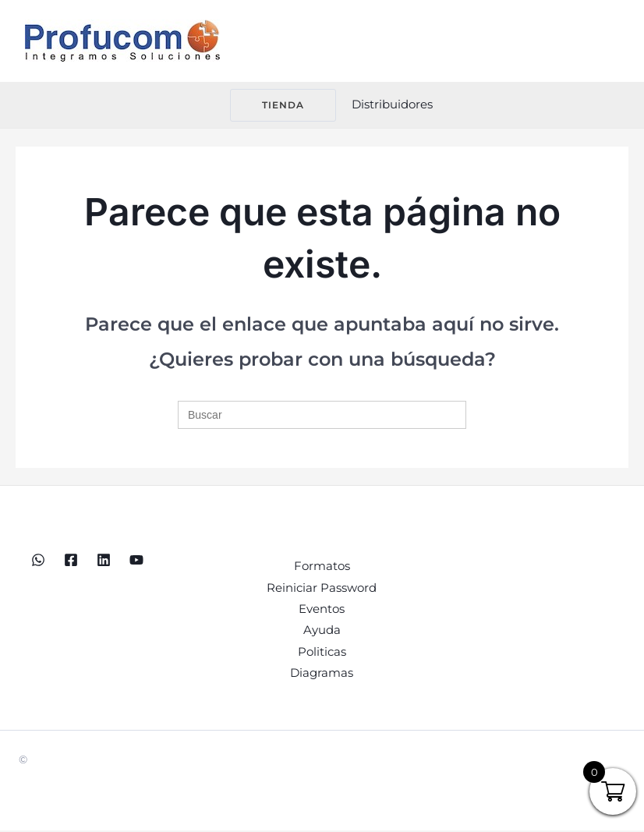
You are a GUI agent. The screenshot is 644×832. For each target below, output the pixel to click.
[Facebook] (71, 560)
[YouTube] (136, 560)
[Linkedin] (104, 560)
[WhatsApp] (38, 560)
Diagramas (322, 675)
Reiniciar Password (322, 588)
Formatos (322, 566)
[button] (274, 105)
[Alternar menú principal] (612, 41)
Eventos (322, 610)
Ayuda (322, 632)
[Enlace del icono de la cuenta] (392, 105)
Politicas (322, 654)
